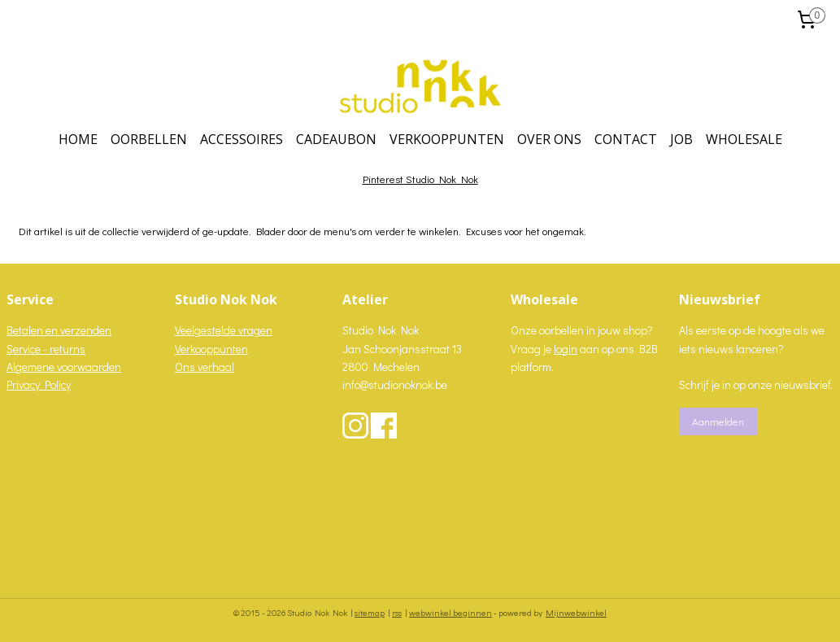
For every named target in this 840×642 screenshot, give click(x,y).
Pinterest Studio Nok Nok (420, 179)
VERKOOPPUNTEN (447, 139)
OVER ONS (549, 139)
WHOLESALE (744, 139)
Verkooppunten (211, 349)
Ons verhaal (205, 367)
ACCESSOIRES (242, 139)
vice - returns (54, 349)
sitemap (370, 612)
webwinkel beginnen (450, 612)
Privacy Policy (39, 384)
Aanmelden (718, 421)
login (566, 349)
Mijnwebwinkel (576, 612)
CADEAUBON (336, 139)
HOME (78, 139)
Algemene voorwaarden (64, 367)
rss (397, 612)
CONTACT (626, 139)
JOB (681, 139)
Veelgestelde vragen (224, 330)
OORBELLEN (149, 139)
